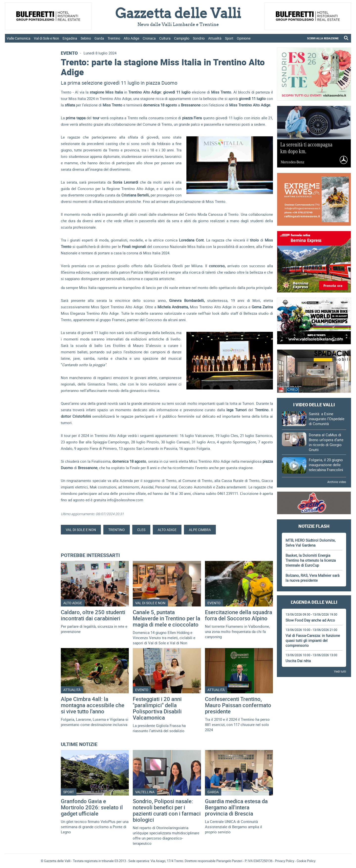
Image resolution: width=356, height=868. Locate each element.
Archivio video (337, 482)
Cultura (165, 38)
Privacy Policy (285, 861)
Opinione (244, 38)
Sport (229, 38)
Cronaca (149, 38)
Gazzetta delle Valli (314, 805)
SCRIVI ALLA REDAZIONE (323, 38)
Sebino (86, 38)
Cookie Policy (306, 861)
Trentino (114, 38)
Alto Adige (131, 38)
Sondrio (199, 38)
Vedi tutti (340, 671)
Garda (99, 38)
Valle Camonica (19, 38)
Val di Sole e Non (46, 38)
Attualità (215, 38)
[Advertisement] (314, 695)
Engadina (70, 38)
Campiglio (182, 38)
